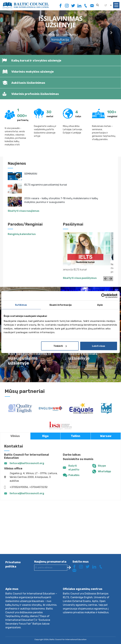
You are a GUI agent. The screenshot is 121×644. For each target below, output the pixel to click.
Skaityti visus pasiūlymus (80, 278)
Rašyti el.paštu (74, 468)
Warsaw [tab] (106, 436)
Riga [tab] (45, 436)
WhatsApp (104, 471)
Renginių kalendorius (22, 234)
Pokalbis (74, 475)
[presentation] (58, 581)
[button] (9, 33)
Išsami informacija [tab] (60, 305)
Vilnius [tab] (15, 436)
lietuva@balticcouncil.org (27, 463)
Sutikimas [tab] (21, 305)
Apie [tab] (100, 305)
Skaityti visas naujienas (23, 211)
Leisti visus (99, 346)
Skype (102, 466)
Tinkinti (60, 346)
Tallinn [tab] (76, 436)
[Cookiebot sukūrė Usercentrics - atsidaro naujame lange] (104, 296)
